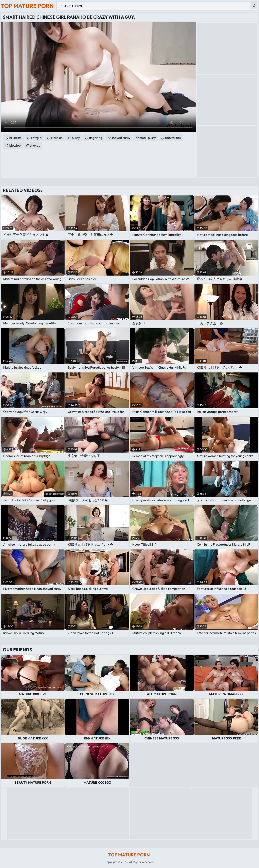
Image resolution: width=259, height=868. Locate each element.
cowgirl (36, 138)
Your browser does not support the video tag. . (98, 77)
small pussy (148, 138)
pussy (76, 138)
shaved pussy (121, 138)
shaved (35, 145)
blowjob (15, 145)
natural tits (173, 138)
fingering (96, 138)
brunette (15, 138)
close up (57, 138)
